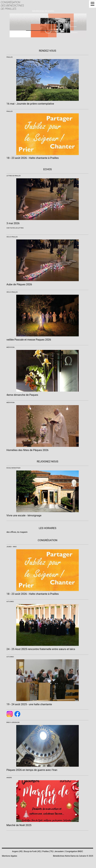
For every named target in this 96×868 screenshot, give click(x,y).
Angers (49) (17, 851)
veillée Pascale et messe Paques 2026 (29, 340)
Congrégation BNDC (74, 851)
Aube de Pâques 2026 (19, 284)
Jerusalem (59, 851)
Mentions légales (9, 856)
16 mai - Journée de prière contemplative (30, 104)
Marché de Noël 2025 (19, 825)
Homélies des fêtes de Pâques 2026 (27, 450)
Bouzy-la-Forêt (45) (32, 851)
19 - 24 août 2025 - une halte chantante (29, 704)
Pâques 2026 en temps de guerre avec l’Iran (32, 770)
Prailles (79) (48, 851)
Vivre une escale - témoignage (24, 515)
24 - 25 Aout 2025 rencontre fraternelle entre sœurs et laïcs (41, 649)
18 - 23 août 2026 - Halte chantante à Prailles (33, 158)
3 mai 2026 (13, 223)
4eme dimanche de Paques (22, 395)
